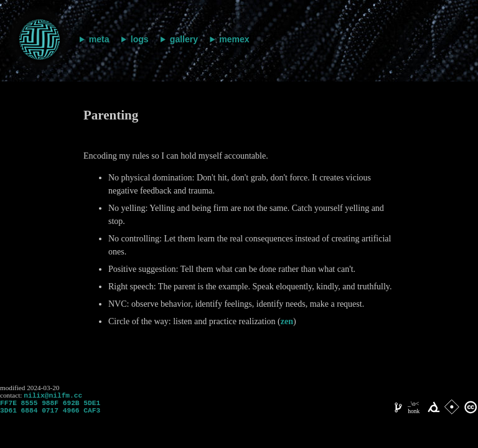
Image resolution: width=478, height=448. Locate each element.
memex (234, 39)
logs (140, 39)
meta (99, 39)
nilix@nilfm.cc (53, 396)
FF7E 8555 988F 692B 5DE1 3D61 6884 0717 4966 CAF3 (50, 410)
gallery (184, 39)
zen (287, 321)
